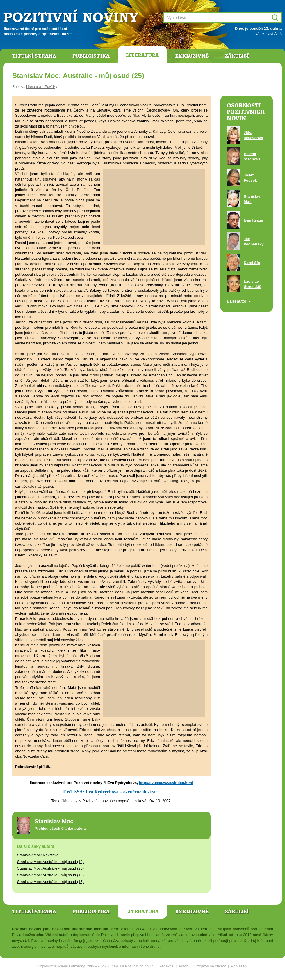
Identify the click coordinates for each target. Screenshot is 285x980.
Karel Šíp (252, 263)
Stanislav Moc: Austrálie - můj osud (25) (50, 868)
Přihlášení (239, 966)
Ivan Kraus (253, 220)
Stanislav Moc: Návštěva (38, 855)
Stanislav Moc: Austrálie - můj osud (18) (50, 862)
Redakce (166, 966)
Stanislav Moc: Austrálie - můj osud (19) (50, 875)
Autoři (184, 966)
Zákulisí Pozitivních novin (132, 966)
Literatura (142, 55)
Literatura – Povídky (42, 87)
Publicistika (91, 56)
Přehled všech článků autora (60, 828)
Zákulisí (237, 56)
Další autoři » (239, 301)
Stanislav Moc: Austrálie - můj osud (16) (50, 882)
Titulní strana (34, 56)
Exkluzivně (192, 56)
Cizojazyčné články (210, 966)
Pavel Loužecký (72, 966)
